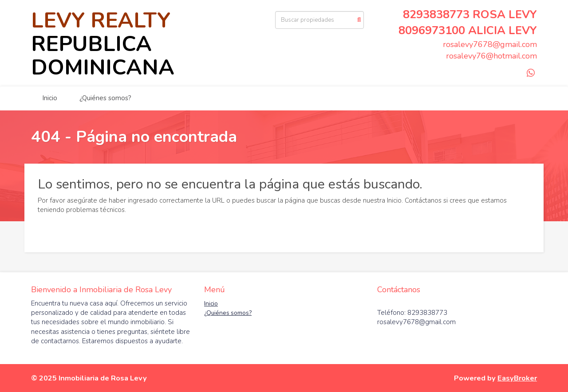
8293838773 (436, 14)
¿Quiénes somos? (105, 98)
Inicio (50, 98)
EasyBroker (517, 378)
